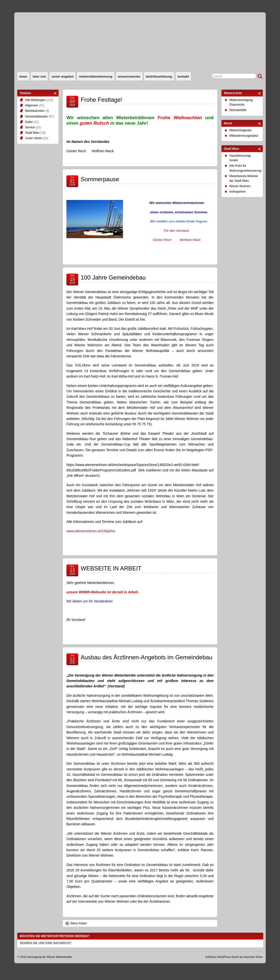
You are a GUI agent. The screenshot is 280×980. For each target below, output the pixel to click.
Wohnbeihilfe (238, 110)
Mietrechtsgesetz (241, 130)
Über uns (39, 76)
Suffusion (211, 957)
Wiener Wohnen (240, 186)
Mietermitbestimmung (96, 76)
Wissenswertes (129, 76)
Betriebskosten (35, 111)
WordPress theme (228, 957)
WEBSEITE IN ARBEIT (111, 568)
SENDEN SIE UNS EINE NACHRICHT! (46, 943)
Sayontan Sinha (253, 957)
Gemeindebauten (36, 116)
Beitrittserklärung (159, 76)
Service (30, 127)
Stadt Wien (32, 133)
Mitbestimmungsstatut (244, 136)
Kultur (29, 122)
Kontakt (183, 76)
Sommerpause (100, 179)
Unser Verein (34, 138)
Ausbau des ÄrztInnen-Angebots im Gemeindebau (147, 657)
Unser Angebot (62, 76)
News (23, 76)
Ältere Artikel (78, 923)
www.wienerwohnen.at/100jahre (91, 531)
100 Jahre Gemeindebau (113, 277)
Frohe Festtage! (101, 100)
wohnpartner (238, 192)
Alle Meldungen (35, 100)
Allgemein (32, 105)
